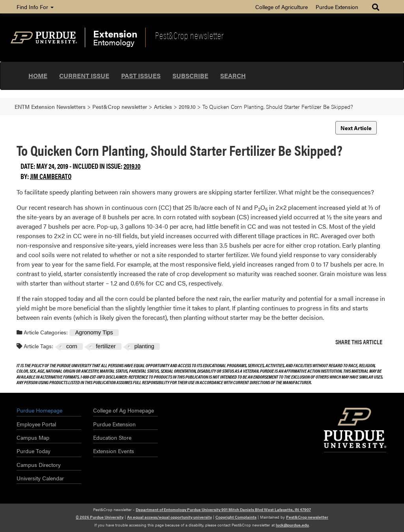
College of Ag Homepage (123, 410)
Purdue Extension (337, 7)
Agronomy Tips (94, 332)
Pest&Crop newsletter (189, 35)
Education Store (112, 437)
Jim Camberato (51, 176)
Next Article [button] (356, 128)
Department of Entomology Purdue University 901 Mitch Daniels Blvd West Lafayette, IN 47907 (223, 510)
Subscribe (190, 76)
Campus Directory (39, 465)
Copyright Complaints (236, 517)
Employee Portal (36, 424)
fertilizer (106, 346)
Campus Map (33, 437)
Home (38, 76)
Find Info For (35, 7)
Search (233, 76)
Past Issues (141, 76)
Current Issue (84, 76)
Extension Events (114, 451)
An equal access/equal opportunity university (169, 517)
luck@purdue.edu (292, 525)
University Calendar (40, 478)
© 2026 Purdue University (100, 517)
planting (144, 346)
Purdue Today (34, 451)
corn (72, 346)
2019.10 (132, 166)
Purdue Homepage (39, 410)
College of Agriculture (281, 7)
